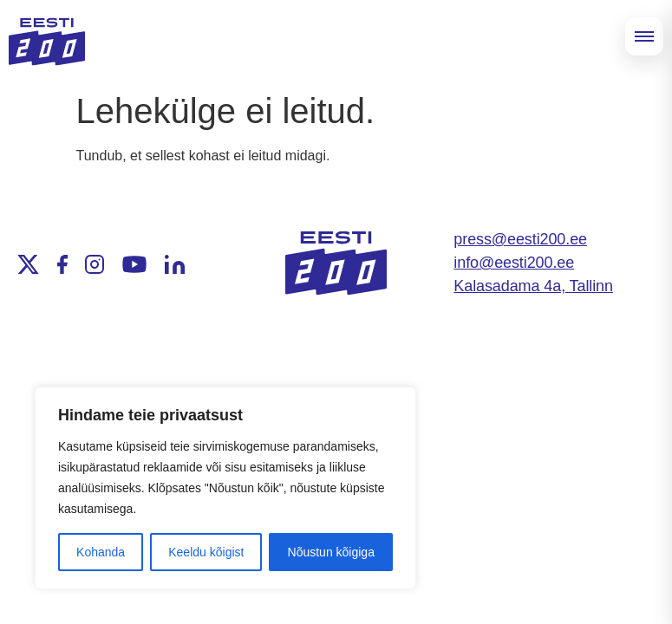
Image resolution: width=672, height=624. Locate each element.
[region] (225, 488)
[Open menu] (644, 36)
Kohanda (101, 552)
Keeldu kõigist (206, 552)
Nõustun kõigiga (331, 552)
